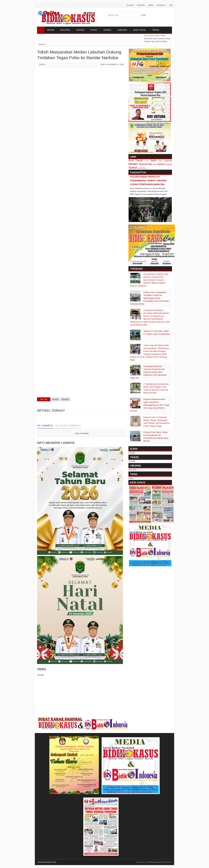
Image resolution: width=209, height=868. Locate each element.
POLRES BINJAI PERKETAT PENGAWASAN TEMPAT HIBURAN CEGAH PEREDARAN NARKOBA (148, 181)
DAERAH (80, 30)
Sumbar (99, 37)
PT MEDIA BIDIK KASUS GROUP (157, 862)
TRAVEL (156, 30)
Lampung (168, 161)
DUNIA (50, 37)
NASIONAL (65, 30)
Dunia (147, 161)
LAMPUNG (122, 30)
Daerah (139, 160)
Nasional (143, 164)
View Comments (82, 433)
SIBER (151, 5)
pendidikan (142, 168)
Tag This (44, 399)
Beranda (130, 5)
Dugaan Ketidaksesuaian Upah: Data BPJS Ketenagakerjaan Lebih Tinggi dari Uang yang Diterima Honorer (150, 405)
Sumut (74, 37)
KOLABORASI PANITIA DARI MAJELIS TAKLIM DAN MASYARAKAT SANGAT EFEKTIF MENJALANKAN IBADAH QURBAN (149, 280)
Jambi (112, 37)
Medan (133, 164)
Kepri (124, 37)
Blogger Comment (68, 426)
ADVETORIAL (139, 30)
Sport (155, 164)
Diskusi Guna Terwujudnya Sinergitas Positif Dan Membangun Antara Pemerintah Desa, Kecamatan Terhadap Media (149, 298)
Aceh (62, 37)
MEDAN (51, 30)
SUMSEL (107, 30)
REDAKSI (141, 5)
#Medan (65, 399)
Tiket (171, 5)
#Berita (55, 399)
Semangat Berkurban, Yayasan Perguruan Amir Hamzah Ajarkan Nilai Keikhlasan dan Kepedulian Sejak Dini (148, 372)
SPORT (94, 30)
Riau (86, 37)
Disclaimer (161, 5)
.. (37, 5)
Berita (42, 65)
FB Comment (45, 426)
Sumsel (137, 37)
